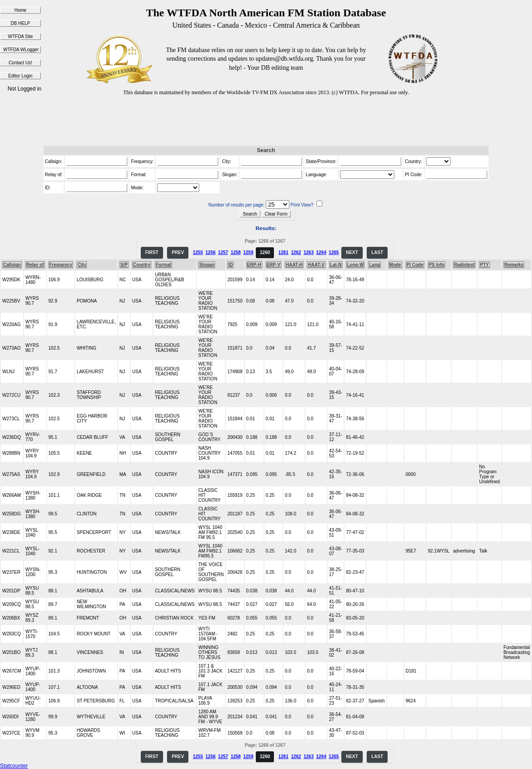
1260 (265, 252)
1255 (198, 252)
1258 (235, 252)
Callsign (12, 265)
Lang (374, 265)
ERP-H (254, 265)
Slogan (207, 265)
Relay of (35, 265)
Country (142, 265)
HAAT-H (294, 265)
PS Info (436, 265)
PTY (484, 265)
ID (230, 265)
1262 (296, 252)
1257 (223, 252)
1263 (308, 252)
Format (163, 265)
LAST (377, 252)
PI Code (415, 265)
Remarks (514, 265)
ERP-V (274, 265)
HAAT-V (316, 265)
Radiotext (465, 265)
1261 (283, 252)
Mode (395, 265)
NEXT (352, 252)
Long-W (355, 265)
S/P (124, 265)
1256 (211, 252)
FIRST (152, 252)
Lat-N (336, 265)
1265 (334, 252)
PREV (178, 252)
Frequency (61, 265)
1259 (248, 252)
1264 (321, 252)
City (82, 265)
